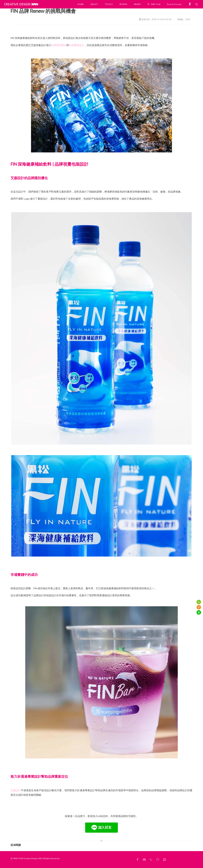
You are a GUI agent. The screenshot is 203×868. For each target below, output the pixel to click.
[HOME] (81, 4)
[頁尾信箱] (144, 860)
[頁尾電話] (151, 860)
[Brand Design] (174, 4)
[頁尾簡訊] (158, 860)
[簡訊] (199, 607)
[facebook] (190, 4)
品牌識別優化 (59, 45)
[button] (196, 4)
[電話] (199, 602)
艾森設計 (16, 790)
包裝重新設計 (77, 45)
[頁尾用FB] (137, 860)
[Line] (199, 612)
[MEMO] (138, 4)
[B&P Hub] (154, 4)
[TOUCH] (109, 4)
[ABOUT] (94, 4)
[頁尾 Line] (165, 860)
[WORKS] (123, 4)
